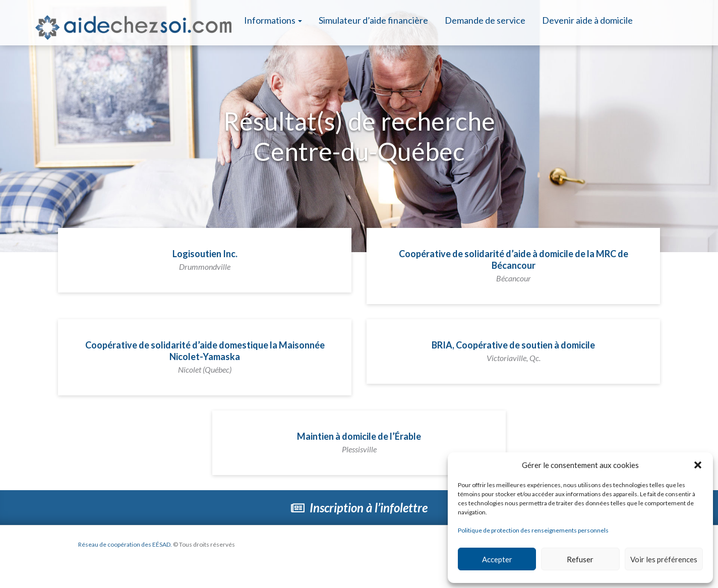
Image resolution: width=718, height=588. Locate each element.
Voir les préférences (664, 559)
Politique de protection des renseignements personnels (533, 530)
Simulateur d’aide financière (373, 20)
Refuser (580, 559)
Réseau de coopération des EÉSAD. (125, 544)
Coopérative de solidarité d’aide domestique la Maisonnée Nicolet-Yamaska (205, 357)
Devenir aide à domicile (587, 20)
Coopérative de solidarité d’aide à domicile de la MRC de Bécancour (514, 266)
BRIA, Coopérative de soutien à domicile (513, 351)
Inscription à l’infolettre (359, 508)
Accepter (497, 559)
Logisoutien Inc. (205, 260)
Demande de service (485, 20)
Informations (273, 20)
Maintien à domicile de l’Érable (359, 442)
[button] (698, 465)
